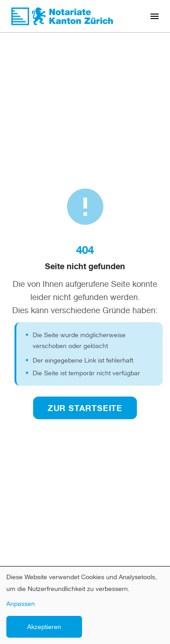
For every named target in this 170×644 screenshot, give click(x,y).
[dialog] (85, 605)
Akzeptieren (44, 627)
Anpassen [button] (21, 603)
